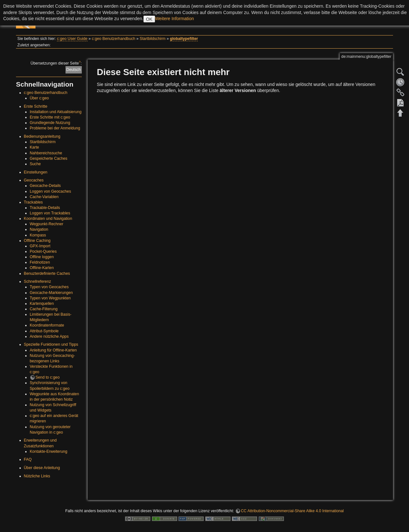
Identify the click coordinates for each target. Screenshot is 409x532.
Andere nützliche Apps (49, 336)
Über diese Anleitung (42, 468)
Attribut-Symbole (44, 331)
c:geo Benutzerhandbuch (113, 39)
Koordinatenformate (47, 325)
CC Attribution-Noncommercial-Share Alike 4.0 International (292, 511)
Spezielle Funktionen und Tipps (51, 344)
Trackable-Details (45, 208)
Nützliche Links (37, 476)
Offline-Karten (42, 268)
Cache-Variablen (44, 197)
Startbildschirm (153, 39)
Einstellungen (36, 172)
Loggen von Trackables (50, 213)
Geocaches (34, 180)
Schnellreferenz (38, 281)
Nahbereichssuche (46, 153)
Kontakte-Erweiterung (49, 451)
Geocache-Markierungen (51, 293)
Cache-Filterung (44, 309)
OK (149, 19)
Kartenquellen (42, 304)
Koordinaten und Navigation (48, 219)
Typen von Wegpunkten (50, 298)
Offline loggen (42, 257)
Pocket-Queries (43, 251)
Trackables (33, 202)
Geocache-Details (45, 186)
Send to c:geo (48, 377)
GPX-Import (40, 246)
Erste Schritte (36, 106)
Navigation (39, 229)
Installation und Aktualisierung (56, 112)
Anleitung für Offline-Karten (53, 350)
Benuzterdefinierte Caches (47, 274)
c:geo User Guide (72, 39)
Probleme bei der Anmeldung (55, 128)
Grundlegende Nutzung (50, 123)
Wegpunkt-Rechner (46, 224)
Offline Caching (37, 241)
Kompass (38, 235)
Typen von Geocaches (49, 287)
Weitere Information (174, 19)
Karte (34, 147)
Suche (35, 164)
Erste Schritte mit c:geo (50, 117)
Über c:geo (39, 98)
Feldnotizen (40, 262)
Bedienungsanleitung (42, 136)
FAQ (28, 459)
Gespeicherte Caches (49, 158)
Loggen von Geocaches (50, 191)
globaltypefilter (184, 39)
